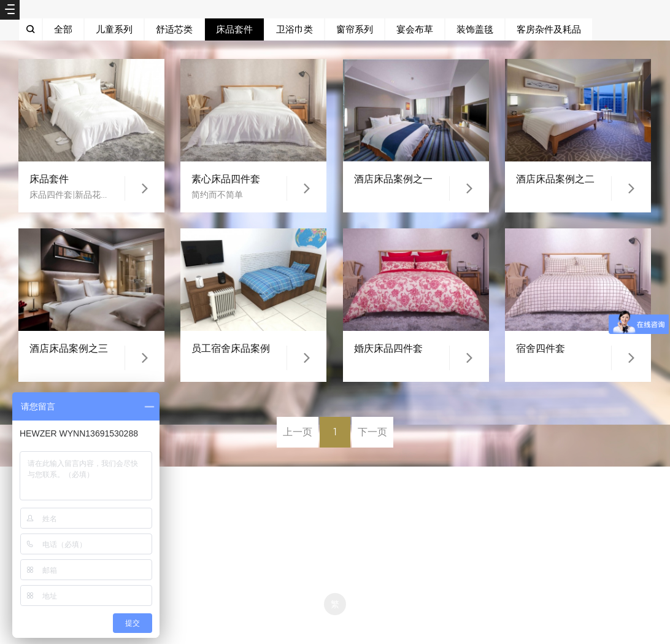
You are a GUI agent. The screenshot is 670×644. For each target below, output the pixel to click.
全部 (63, 29)
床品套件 (234, 29)
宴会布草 (415, 29)
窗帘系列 (355, 29)
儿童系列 (114, 29)
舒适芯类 (174, 29)
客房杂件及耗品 (549, 29)
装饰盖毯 (475, 29)
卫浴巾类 (295, 29)
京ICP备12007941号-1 (335, 499)
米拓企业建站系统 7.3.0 (344, 625)
